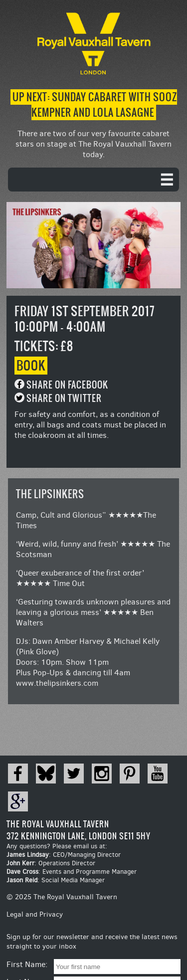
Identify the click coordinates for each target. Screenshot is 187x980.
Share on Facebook (67, 385)
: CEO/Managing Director (64, 855)
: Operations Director (51, 863)
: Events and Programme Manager (72, 872)
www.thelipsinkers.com (57, 683)
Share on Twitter (64, 398)
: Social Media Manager (56, 880)
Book (31, 366)
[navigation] (93, 180)
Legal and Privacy (35, 914)
